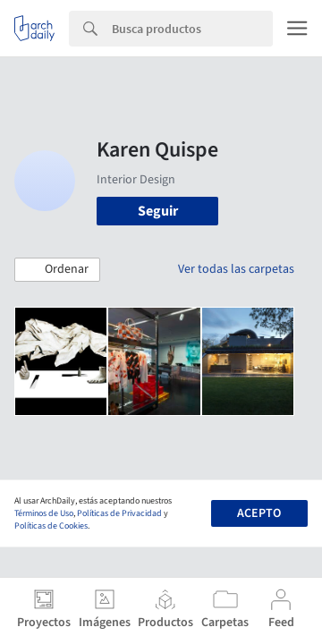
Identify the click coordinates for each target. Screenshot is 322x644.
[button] (57, 270)
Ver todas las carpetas (236, 269)
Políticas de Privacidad (119, 513)
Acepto (259, 513)
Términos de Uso (44, 513)
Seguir (158, 211)
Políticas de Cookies (51, 526)
